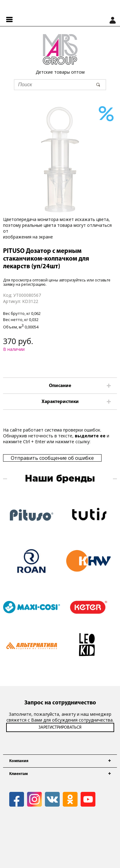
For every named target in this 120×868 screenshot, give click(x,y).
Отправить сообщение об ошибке (52, 458)
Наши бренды (60, 479)
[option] (60, 160)
